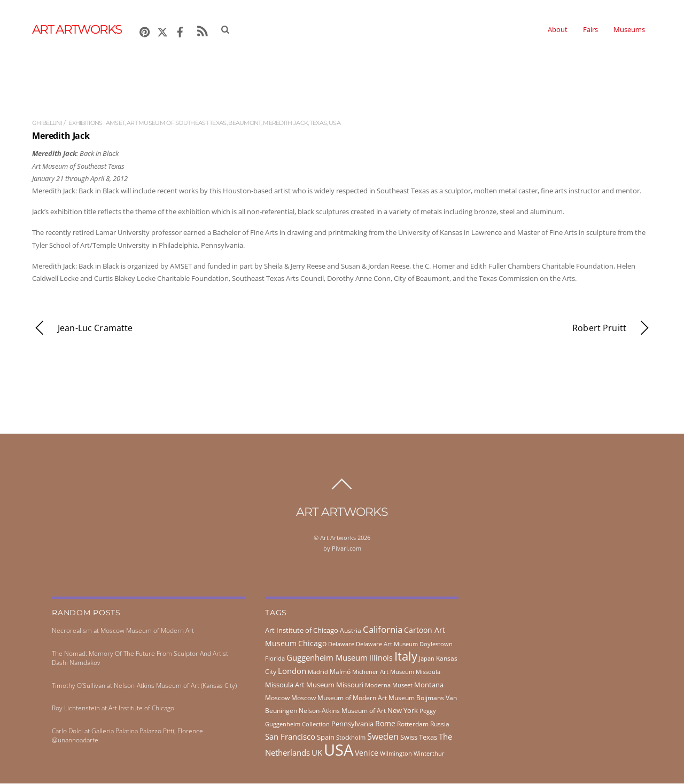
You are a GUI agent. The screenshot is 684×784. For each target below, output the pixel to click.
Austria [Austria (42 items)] (351, 631)
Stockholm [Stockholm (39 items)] (351, 738)
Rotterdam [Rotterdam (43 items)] (413, 724)
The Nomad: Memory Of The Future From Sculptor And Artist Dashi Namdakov (140, 658)
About (558, 30)
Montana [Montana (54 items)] (429, 685)
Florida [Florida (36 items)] (275, 659)
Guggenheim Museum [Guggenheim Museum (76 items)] (327, 658)
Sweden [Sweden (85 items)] (383, 737)
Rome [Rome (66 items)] (385, 724)
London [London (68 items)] (292, 671)
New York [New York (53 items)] (403, 711)
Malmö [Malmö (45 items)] (340, 672)
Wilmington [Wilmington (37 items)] (396, 754)
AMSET (115, 124)
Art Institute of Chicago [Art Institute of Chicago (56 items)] (302, 631)
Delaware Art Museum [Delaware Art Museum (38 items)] (387, 644)
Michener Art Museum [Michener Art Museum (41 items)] (383, 672)
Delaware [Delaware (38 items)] (341, 644)
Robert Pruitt (612, 329)
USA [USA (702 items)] (339, 750)
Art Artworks (338, 538)
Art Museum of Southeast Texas (177, 124)
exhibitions (85, 124)
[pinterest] (145, 31)
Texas (318, 124)
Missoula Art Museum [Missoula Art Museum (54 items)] (300, 685)
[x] (162, 31)
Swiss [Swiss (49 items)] (409, 738)
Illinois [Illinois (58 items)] (381, 658)
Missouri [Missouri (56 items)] (350, 685)
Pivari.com (347, 549)
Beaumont (244, 124)
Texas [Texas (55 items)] (428, 738)
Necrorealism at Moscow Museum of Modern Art (123, 631)
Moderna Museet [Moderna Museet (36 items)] (389, 686)
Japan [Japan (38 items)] (427, 659)
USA (335, 124)
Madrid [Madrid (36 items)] (318, 672)
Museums (629, 30)
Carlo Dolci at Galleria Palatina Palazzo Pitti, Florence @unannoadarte (127, 736)
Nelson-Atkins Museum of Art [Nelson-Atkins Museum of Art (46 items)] (342, 711)
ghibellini (47, 124)
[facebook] (180, 31)
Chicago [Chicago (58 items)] (312, 644)
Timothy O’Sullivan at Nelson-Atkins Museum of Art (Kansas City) (144, 686)
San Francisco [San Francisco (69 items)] (290, 737)
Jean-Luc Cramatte (83, 329)
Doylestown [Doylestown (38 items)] (436, 644)
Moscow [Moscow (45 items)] (277, 698)
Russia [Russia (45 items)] (440, 724)
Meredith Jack (285, 124)
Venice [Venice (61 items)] (367, 753)
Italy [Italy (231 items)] (406, 657)
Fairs (590, 30)
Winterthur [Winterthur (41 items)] (429, 754)
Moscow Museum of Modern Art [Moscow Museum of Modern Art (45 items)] (339, 698)
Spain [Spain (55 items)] (326, 738)
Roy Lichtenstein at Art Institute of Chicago (113, 708)
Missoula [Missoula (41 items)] (428, 672)
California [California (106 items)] (383, 630)
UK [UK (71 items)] (317, 753)
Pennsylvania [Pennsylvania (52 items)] (352, 724)
